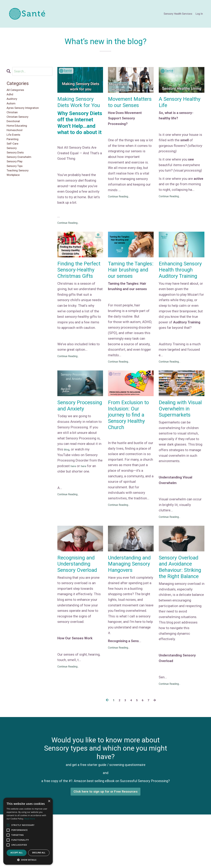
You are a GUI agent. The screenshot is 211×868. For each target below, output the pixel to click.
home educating (19, 135)
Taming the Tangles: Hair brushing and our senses (130, 284)
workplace (15, 196)
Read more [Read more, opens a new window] (30, 819)
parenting (14, 152)
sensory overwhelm (22, 174)
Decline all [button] (39, 853)
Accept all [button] (17, 853)
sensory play (17, 179)
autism (12, 108)
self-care (14, 157)
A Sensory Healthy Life (174, 103)
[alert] (28, 831)
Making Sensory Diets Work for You (78, 107)
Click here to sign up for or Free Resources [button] (105, 838)
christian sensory (20, 124)
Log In (199, 14)
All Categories (17, 91)
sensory (13, 163)
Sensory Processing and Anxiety (78, 429)
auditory (13, 102)
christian (13, 119)
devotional (15, 130)
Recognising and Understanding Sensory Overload (79, 597)
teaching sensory (20, 190)
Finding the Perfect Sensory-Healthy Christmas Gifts (79, 284)
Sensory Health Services (178, 14)
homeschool (16, 141)
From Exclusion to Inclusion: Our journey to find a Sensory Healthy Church (129, 436)
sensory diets (17, 168)
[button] (28, 860)
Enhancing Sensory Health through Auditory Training (181, 284)
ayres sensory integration (26, 113)
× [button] (49, 801)
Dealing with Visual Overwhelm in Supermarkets (177, 433)
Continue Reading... (68, 232)
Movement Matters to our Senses (127, 107)
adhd (11, 96)
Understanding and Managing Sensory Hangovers (127, 597)
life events (15, 146)
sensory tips (17, 185)
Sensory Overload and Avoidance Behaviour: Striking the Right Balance (181, 605)
